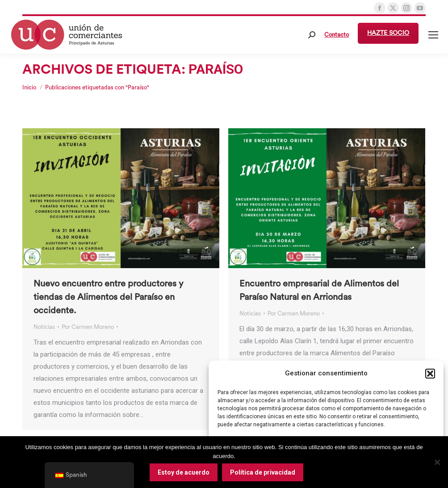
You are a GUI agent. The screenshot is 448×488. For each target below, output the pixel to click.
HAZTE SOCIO (388, 33)
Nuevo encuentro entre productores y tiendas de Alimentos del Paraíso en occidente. (108, 297)
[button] (430, 374)
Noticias (44, 327)
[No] (437, 462)
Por (88, 327)
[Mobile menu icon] (433, 35)
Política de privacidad (263, 472)
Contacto (337, 35)
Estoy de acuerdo (184, 472)
